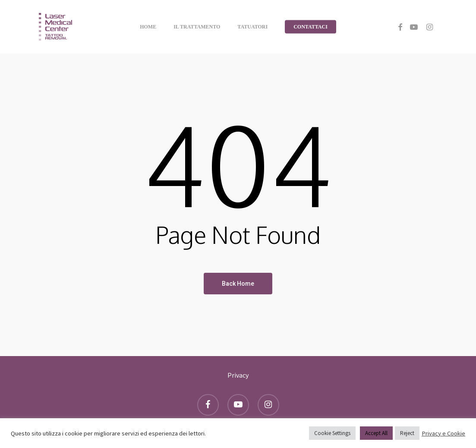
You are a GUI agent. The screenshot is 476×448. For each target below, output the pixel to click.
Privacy (238, 375)
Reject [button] (407, 433)
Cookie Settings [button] (332, 433)
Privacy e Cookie (443, 433)
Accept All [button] (376, 433)
